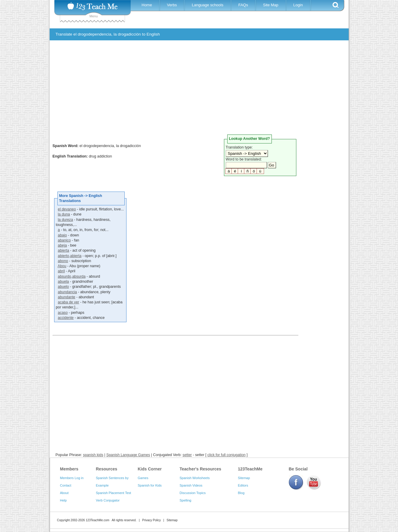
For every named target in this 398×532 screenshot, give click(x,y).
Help (64, 500)
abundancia (67, 292)
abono (63, 261)
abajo (62, 235)
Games (143, 478)
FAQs (243, 5)
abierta (63, 250)
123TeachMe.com (98, 520)
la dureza (65, 220)
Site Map (270, 5)
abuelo (63, 287)
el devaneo (67, 209)
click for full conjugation (227, 455)
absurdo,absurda (72, 276)
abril (61, 271)
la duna (64, 214)
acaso (63, 313)
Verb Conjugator (108, 500)
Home (147, 5)
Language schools (208, 5)
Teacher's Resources (200, 469)
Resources (107, 469)
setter (187, 455)
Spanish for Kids (150, 485)
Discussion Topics (193, 493)
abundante (66, 297)
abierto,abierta (70, 256)
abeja (62, 245)
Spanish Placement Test (114, 493)
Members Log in (72, 478)
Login (298, 5)
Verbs (172, 5)
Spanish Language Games (128, 455)
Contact (66, 485)
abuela (63, 282)
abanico (64, 240)
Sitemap (244, 478)
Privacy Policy (151, 520)
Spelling (186, 500)
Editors (243, 485)
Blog (241, 493)
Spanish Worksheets (195, 478)
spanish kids (93, 455)
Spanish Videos (191, 485)
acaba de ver (68, 302)
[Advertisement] (195, 90)
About (64, 493)
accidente (66, 318)
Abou (62, 266)
